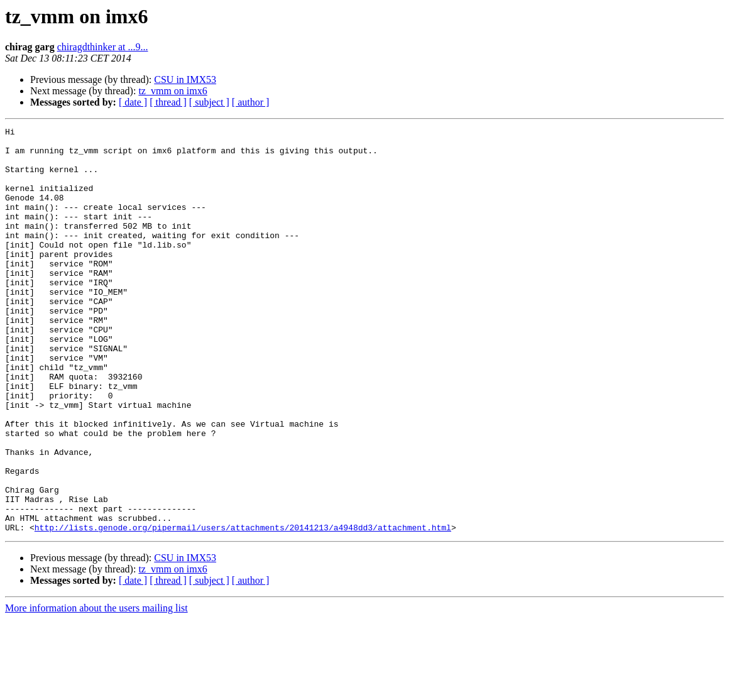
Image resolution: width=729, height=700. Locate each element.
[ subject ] (209, 102)
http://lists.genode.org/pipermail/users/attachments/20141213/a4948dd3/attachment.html (243, 608)
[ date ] (133, 102)
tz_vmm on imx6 (173, 91)
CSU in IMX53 (185, 79)
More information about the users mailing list (96, 689)
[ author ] (251, 102)
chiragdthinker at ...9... (103, 47)
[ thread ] (168, 102)
